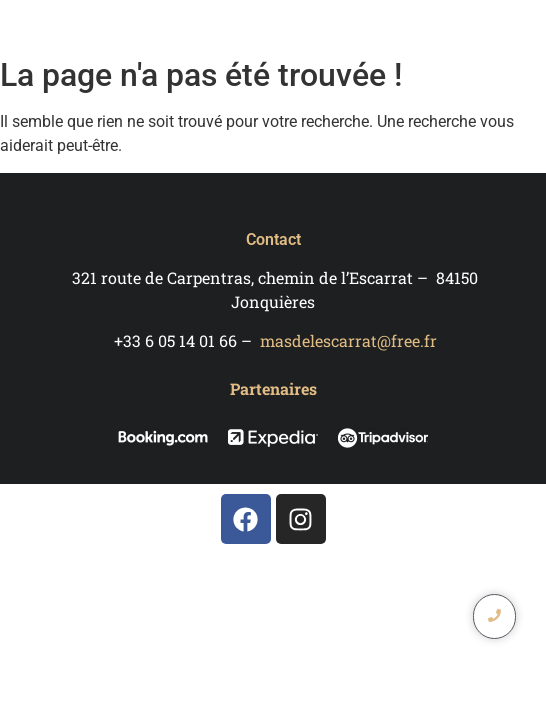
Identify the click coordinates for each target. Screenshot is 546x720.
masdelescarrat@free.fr (348, 340)
